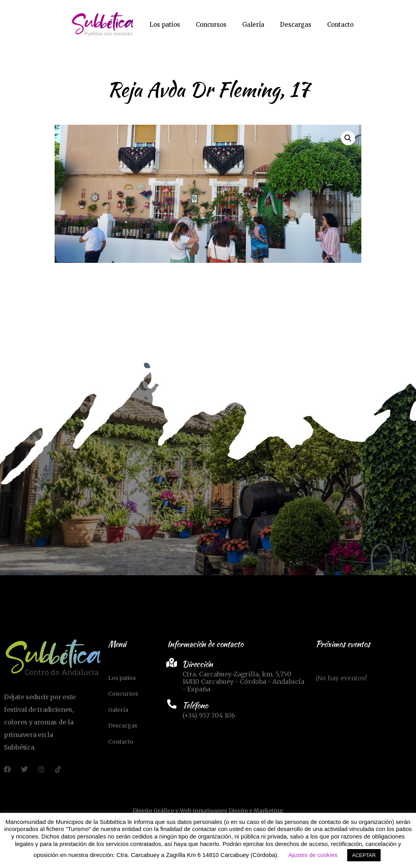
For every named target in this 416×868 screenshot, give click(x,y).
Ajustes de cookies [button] (313, 855)
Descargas (296, 25)
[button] (348, 138)
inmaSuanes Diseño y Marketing (238, 811)
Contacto (340, 25)
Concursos (211, 25)
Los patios (165, 25)
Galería (253, 25)
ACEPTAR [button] (364, 855)
